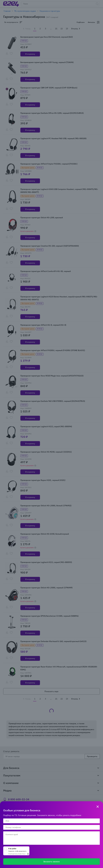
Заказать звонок (52, 862)
